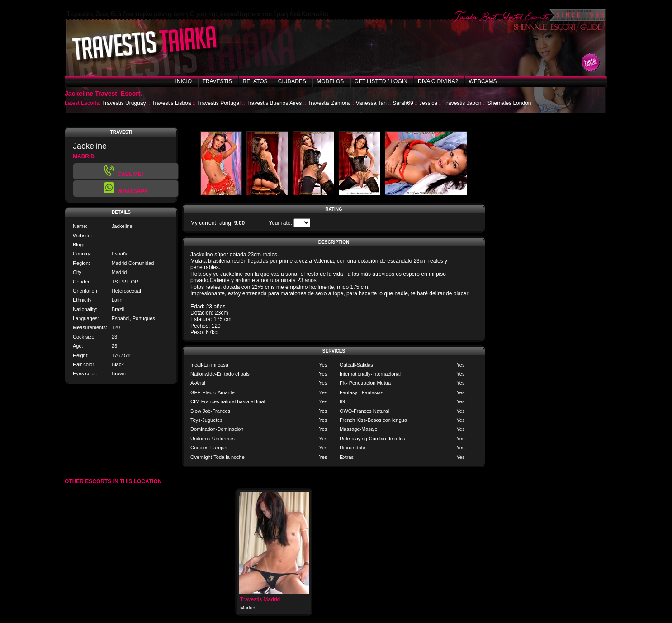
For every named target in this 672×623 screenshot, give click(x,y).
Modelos (330, 81)
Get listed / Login (381, 81)
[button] (126, 189)
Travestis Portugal (219, 103)
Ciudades (292, 81)
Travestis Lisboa (172, 103)
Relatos (255, 81)
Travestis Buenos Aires (274, 103)
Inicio (183, 81)
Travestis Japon (462, 103)
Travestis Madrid (260, 599)
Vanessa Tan (371, 103)
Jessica (428, 103)
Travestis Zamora (329, 103)
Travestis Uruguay (124, 103)
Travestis (217, 81)
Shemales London (509, 103)
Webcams (483, 81)
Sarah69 (403, 103)
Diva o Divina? (438, 81)
